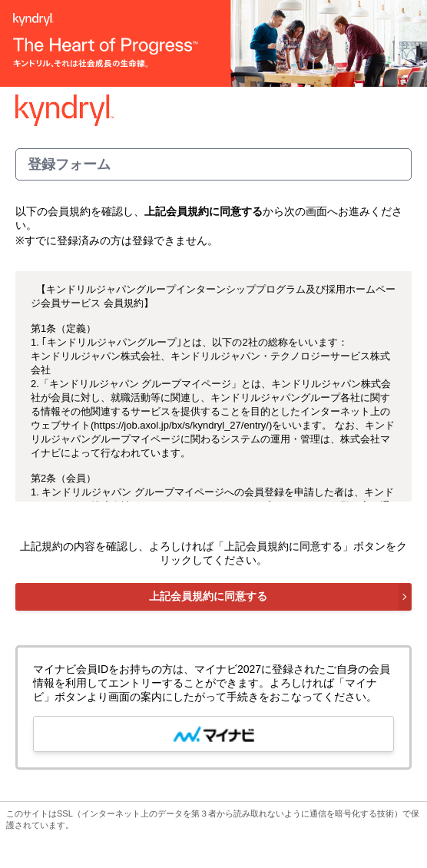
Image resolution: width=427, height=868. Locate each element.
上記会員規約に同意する (208, 596)
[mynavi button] (213, 734)
